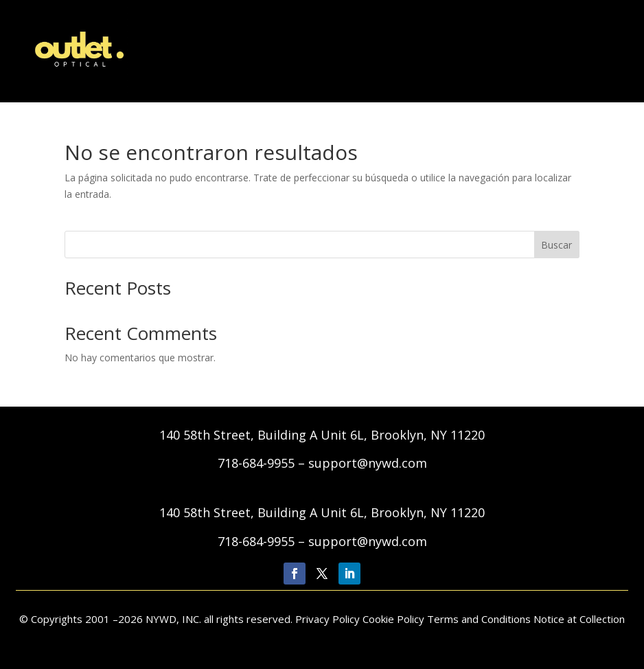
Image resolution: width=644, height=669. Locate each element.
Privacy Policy (329, 619)
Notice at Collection (579, 619)
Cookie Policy (393, 619)
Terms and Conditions (479, 619)
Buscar (556, 245)
